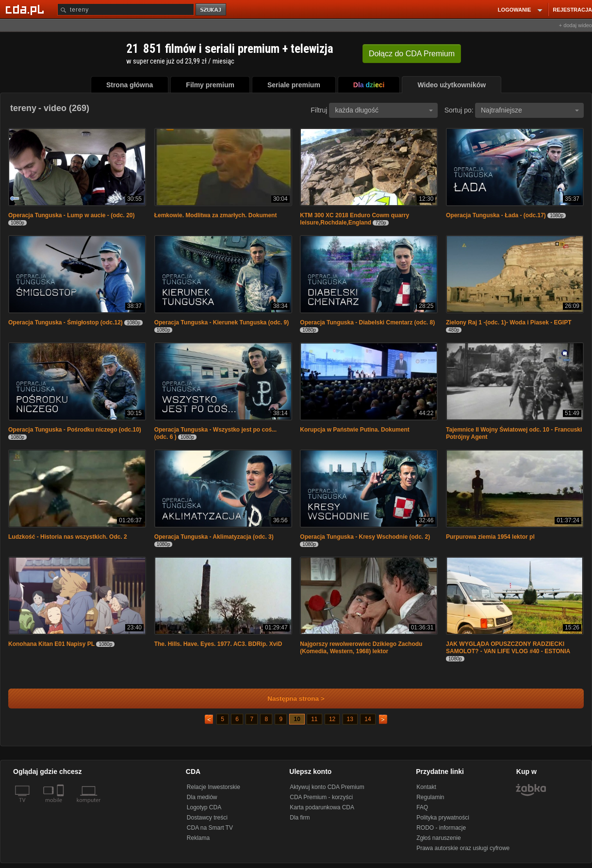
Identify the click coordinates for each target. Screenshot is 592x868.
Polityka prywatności (443, 818)
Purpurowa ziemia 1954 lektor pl (490, 537)
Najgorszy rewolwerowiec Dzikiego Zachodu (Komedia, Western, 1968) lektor (361, 648)
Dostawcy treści (207, 818)
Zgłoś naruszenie (438, 838)
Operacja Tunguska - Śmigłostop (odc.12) (66, 322)
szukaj (212, 10)
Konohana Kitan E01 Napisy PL (51, 644)
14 (368, 719)
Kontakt (426, 787)
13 (350, 719)
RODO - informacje (441, 828)
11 (314, 719)
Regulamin (430, 797)
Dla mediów (202, 797)
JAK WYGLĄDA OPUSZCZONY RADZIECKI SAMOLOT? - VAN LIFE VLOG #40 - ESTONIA (508, 648)
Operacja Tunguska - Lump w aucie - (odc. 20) (72, 215)
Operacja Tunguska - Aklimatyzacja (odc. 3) (214, 537)
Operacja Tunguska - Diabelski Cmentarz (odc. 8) (367, 322)
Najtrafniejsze (530, 110)
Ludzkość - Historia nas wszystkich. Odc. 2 (68, 537)
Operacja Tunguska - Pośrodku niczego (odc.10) (75, 430)
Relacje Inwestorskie (214, 787)
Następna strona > (289, 699)
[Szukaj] (126, 9)
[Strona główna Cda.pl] (26, 9)
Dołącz (412, 54)
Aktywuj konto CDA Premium (327, 787)
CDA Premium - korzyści (321, 797)
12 (332, 719)
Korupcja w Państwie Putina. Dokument (354, 430)
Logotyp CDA (204, 807)
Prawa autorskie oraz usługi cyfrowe (463, 848)
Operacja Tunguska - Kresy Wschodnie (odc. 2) (365, 537)
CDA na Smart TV (210, 828)
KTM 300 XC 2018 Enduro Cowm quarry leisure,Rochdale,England (354, 219)
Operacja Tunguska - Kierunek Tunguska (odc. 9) (222, 322)
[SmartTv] (61, 806)
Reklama (198, 838)
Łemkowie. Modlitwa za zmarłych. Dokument (216, 215)
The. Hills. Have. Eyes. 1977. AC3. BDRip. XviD (218, 644)
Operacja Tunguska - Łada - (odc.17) (496, 215)
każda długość (384, 110)
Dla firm (300, 818)
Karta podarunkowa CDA (322, 807)
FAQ (422, 807)
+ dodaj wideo (576, 25)
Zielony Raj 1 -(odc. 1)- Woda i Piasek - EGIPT (509, 322)
